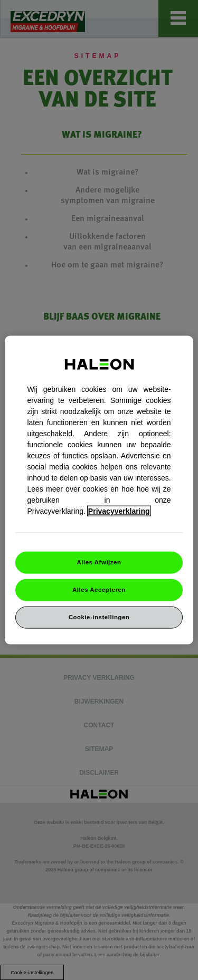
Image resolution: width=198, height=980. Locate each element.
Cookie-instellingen (99, 617)
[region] (99, 490)
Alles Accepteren (99, 590)
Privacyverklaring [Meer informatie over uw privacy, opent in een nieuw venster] (119, 511)
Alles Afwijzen (99, 562)
